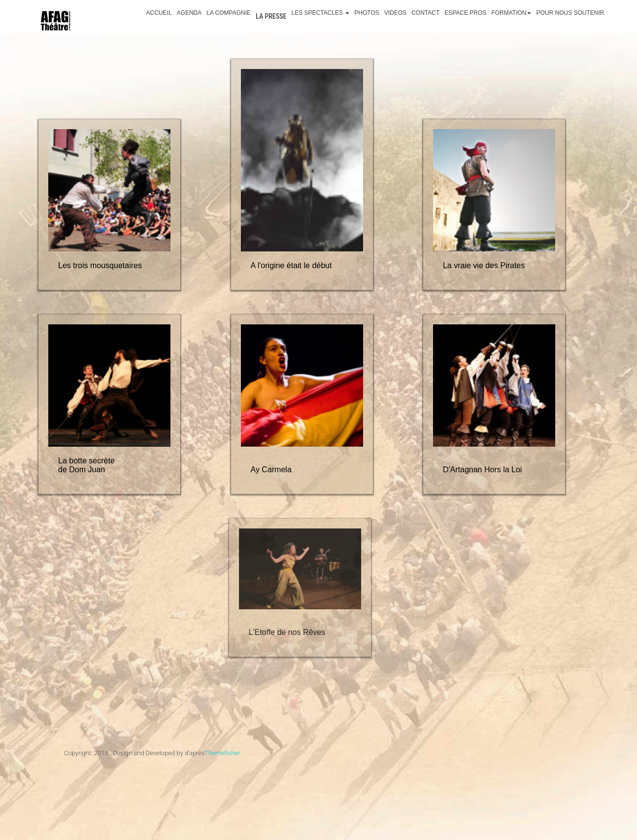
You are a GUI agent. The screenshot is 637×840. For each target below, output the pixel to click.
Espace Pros (465, 13)
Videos (395, 13)
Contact (425, 13)
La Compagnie (229, 13)
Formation (511, 13)
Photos (367, 13)
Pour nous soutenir (570, 13)
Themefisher (223, 753)
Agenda (189, 13)
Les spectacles (320, 13)
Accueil (159, 13)
